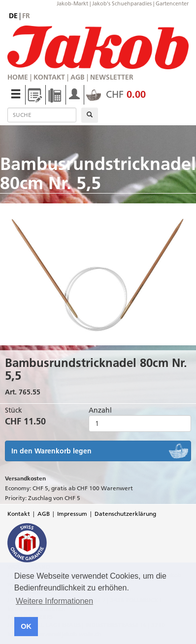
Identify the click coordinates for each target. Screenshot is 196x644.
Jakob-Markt (72, 3)
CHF (116, 94)
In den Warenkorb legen (51, 451)
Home (18, 77)
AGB (78, 77)
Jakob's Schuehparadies (122, 3)
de (13, 16)
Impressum (72, 514)
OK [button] (26, 626)
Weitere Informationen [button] (54, 601)
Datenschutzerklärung (125, 514)
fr (26, 16)
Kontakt (49, 77)
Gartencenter (172, 3)
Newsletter (112, 77)
